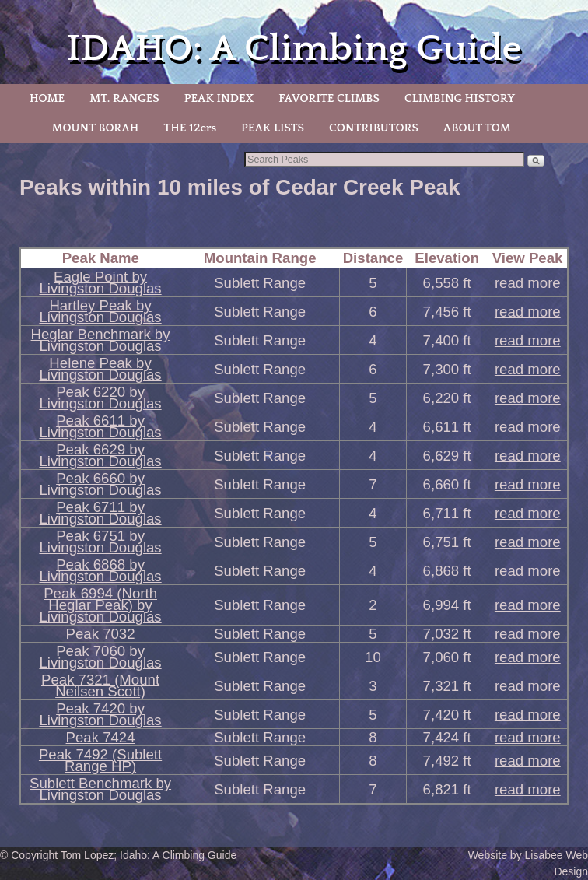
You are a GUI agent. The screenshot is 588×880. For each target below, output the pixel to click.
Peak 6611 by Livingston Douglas (100, 426)
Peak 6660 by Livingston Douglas (100, 484)
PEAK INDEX (219, 98)
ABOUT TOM (477, 128)
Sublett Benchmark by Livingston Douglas (100, 789)
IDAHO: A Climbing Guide (294, 49)
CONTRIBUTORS (374, 128)
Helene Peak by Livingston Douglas (100, 369)
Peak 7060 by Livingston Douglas (100, 657)
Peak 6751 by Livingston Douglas (100, 542)
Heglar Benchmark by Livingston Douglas (101, 340)
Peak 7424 (101, 737)
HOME (47, 98)
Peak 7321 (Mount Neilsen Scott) (100, 685)
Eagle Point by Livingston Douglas (100, 282)
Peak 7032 (101, 634)
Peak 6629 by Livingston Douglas (100, 455)
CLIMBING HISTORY (460, 98)
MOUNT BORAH (95, 128)
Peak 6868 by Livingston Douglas (100, 570)
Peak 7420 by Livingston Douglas (100, 714)
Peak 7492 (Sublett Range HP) (100, 760)
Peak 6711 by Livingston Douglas (100, 513)
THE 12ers (190, 128)
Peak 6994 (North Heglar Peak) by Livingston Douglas (100, 605)
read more (528, 283)
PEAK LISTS (273, 128)
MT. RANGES (124, 98)
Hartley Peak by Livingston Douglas (100, 311)
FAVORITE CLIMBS (329, 98)
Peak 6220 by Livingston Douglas (100, 398)
